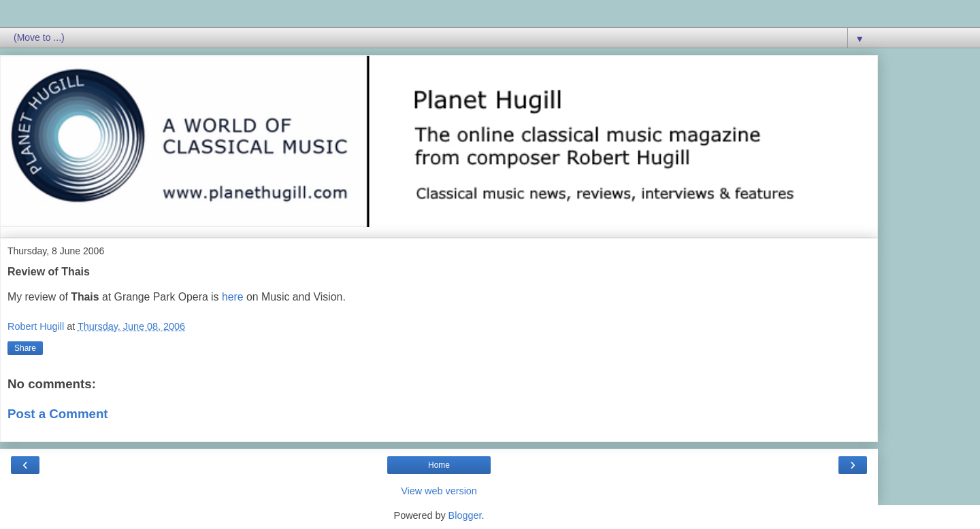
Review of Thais (49, 272)
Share (25, 348)
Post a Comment (58, 414)
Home (439, 465)
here (233, 297)
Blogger (465, 515)
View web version (439, 491)
